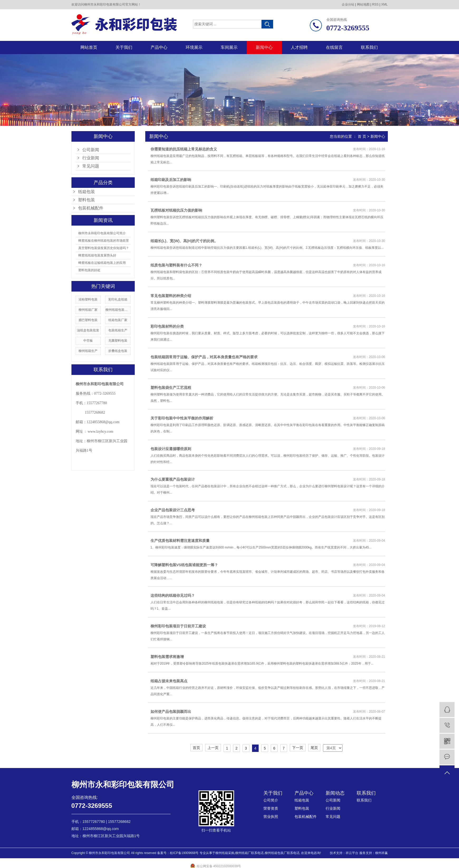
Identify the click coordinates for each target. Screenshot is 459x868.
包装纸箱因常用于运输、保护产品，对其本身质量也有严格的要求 (204, 357)
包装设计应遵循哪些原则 (171, 449)
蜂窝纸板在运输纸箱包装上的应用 (102, 263)
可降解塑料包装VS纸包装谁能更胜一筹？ (184, 565)
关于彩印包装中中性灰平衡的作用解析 (182, 418)
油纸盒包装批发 (88, 330)
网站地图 (363, 4)
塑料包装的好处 (89, 270)
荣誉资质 (271, 808)
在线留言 (334, 47)
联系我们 (369, 47)
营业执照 (271, 817)
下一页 (298, 748)
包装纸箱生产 (118, 330)
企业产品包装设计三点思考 (173, 510)
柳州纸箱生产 (88, 351)
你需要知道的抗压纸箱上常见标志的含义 (184, 149)
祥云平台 (352, 853)
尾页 (314, 748)
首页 (196, 748)
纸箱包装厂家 (118, 320)
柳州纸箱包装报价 (118, 310)
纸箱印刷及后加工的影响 (171, 180)
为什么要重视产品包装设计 (173, 479)
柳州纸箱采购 (225, 853)
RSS (375, 4)
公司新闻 (91, 150)
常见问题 (91, 166)
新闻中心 (264, 47)
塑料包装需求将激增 (167, 657)
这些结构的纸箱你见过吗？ (173, 595)
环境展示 (194, 47)
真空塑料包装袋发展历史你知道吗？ (104, 248)
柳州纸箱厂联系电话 (249, 853)
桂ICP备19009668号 (184, 853)
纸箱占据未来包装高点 (169, 681)
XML (385, 4)
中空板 (88, 341)
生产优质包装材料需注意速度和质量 (180, 541)
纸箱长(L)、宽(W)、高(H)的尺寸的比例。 (184, 241)
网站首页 (89, 47)
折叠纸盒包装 (118, 351)
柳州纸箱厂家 (88, 310)
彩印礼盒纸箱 (118, 299)
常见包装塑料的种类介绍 (171, 296)
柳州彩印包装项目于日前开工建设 (178, 626)
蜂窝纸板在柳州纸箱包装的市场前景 (104, 241)
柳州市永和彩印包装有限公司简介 (102, 233)
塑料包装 (86, 200)
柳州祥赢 (381, 853)
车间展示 (229, 47)
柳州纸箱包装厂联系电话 (282, 853)
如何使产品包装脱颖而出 (171, 712)
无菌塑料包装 (118, 341)
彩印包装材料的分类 (167, 326)
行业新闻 (91, 158)
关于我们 (124, 47)
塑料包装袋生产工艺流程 (171, 388)
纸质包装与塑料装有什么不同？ (176, 265)
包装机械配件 (91, 208)
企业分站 (348, 4)
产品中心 (159, 47)
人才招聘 (299, 47)
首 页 (362, 136)
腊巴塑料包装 (88, 320)
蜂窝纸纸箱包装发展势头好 (97, 255)
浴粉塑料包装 (88, 299)
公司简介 (271, 800)
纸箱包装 (86, 192)
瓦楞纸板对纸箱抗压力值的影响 (176, 210)
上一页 (213, 748)
